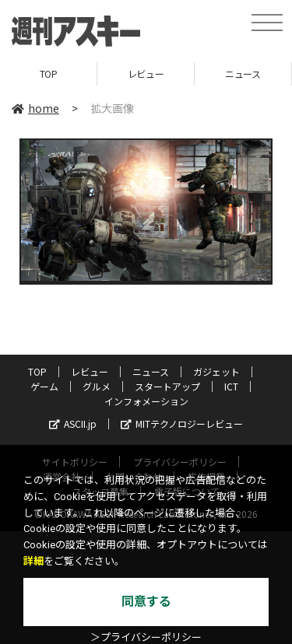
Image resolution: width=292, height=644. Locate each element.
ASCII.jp (73, 423)
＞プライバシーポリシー (146, 637)
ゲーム (44, 386)
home (35, 108)
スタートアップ (167, 386)
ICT (231, 386)
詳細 (33, 561)
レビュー (146, 73)
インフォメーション (146, 401)
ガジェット (216, 371)
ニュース (243, 73)
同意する (146, 602)
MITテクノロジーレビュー (182, 423)
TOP (49, 73)
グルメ (97, 386)
